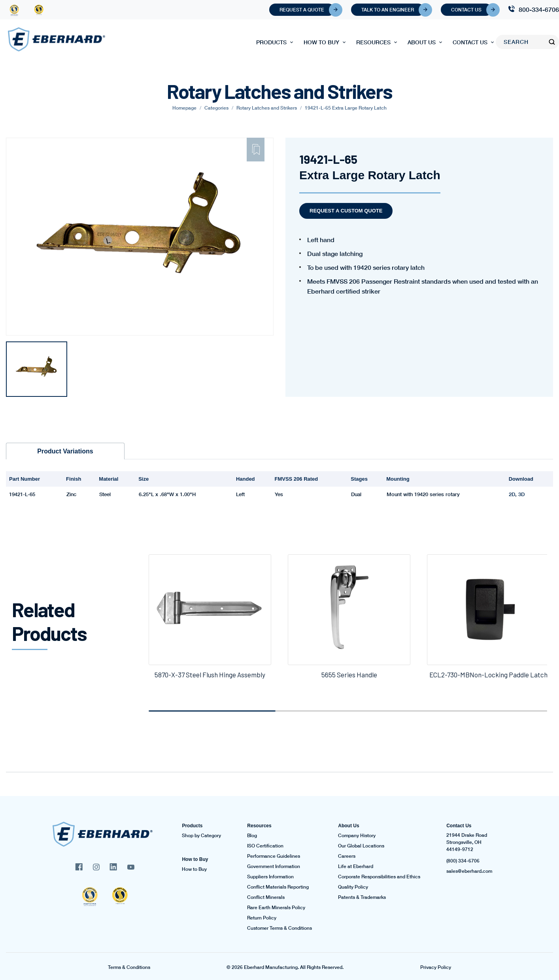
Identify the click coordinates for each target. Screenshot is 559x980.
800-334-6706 (539, 9)
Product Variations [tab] (65, 451)
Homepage (184, 108)
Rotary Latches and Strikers (267, 108)
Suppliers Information (270, 877)
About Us (422, 42)
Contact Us (471, 10)
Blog (252, 836)
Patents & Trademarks (362, 897)
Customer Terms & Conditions (279, 928)
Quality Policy (353, 887)
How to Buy (321, 42)
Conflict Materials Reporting (278, 887)
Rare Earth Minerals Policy (276, 908)
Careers (347, 856)
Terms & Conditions (129, 967)
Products (271, 42)
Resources (373, 42)
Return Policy (262, 918)
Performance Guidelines (274, 856)
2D (512, 494)
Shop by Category (201, 836)
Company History (357, 836)
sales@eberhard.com (469, 871)
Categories (216, 108)
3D (521, 494)
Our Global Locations (361, 846)
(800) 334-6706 (463, 861)
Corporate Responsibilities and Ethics (379, 877)
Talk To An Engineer (393, 10)
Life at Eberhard (356, 866)
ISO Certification (265, 846)
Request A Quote (307, 10)
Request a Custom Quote (346, 211)
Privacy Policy (436, 967)
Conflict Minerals (266, 897)
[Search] (522, 42)
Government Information (274, 866)
